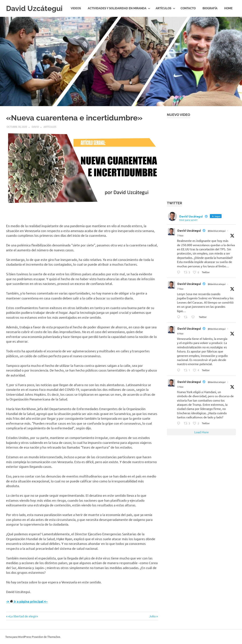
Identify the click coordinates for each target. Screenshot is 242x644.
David (35, 127)
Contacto (188, 8)
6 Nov (180, 333)
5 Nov (180, 387)
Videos (76, 8)
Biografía (210, 8)
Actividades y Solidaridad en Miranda (119, 8)
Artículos (165, 8)
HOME (228, 8)
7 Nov (180, 235)
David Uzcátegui (34, 8)
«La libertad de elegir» (23, 616)
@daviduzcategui (217, 231)
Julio (154, 616)
